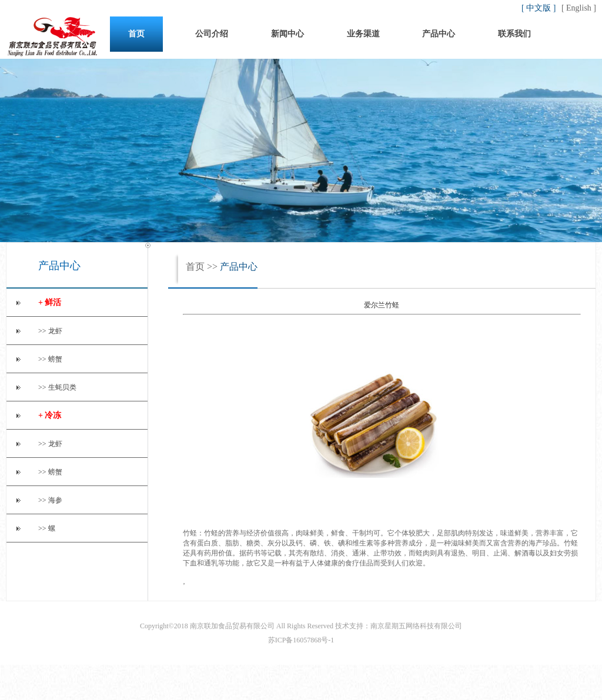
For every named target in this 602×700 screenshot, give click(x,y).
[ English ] (579, 8)
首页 (136, 34)
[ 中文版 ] (540, 8)
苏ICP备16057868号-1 (301, 640)
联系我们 (514, 34)
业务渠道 (363, 34)
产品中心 (439, 34)
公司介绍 (212, 34)
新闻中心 (287, 34)
